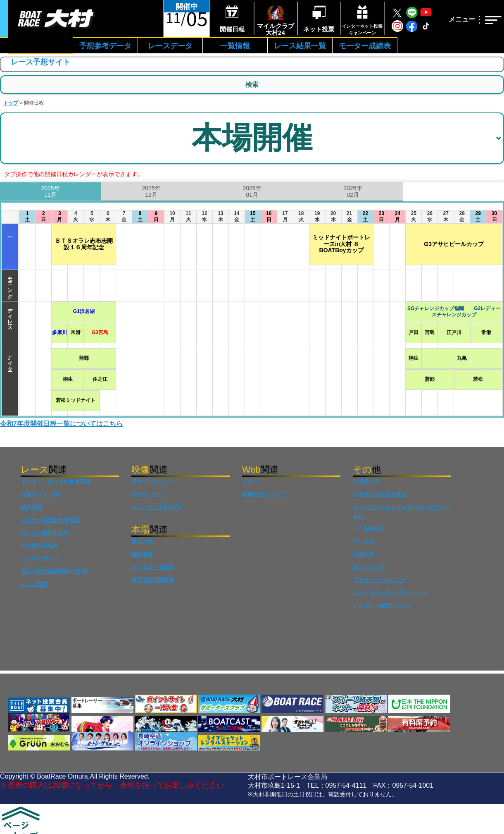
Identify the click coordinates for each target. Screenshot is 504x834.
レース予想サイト (40, 62)
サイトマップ (369, 567)
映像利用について (264, 494)
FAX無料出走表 (39, 546)
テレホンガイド (39, 558)
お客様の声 (366, 482)
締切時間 (31, 507)
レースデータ (170, 46)
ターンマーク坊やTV (156, 507)
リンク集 (364, 541)
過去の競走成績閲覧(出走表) (55, 571)
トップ (11, 103)
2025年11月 (50, 192)
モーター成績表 (365, 46)
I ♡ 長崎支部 (368, 529)
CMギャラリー (149, 494)
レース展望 (34, 584)
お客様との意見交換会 (380, 494)
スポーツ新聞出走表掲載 (50, 520)
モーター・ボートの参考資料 (56, 482)
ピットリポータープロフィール (390, 593)
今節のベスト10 (40, 494)
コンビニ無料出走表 (45, 533)
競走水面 (142, 541)
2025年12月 (151, 192)
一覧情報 (235, 46)
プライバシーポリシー (380, 580)
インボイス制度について (382, 606)
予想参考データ (105, 46)
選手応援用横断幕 (153, 580)
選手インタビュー (153, 482)
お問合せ (364, 554)
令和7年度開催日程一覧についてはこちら (61, 424)
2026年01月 (252, 192)
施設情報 (142, 554)
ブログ (250, 482)
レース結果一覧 (300, 46)
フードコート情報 (153, 567)
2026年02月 (353, 192)
